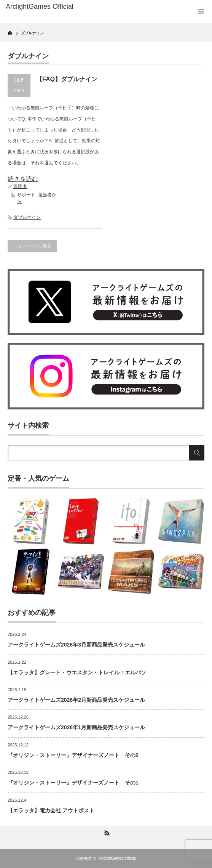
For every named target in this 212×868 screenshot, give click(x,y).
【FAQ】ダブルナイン (67, 79)
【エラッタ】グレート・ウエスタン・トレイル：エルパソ (77, 672)
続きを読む (23, 179)
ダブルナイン (27, 217)
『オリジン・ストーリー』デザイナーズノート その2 (73, 755)
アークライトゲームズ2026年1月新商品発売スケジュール (76, 727)
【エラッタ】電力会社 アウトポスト (51, 810)
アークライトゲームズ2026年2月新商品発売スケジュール (76, 700)
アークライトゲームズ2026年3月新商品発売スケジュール (76, 645)
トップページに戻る (32, 246)
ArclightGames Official (117, 858)
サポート (26, 195)
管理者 (20, 186)
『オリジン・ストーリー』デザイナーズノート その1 (73, 783)
